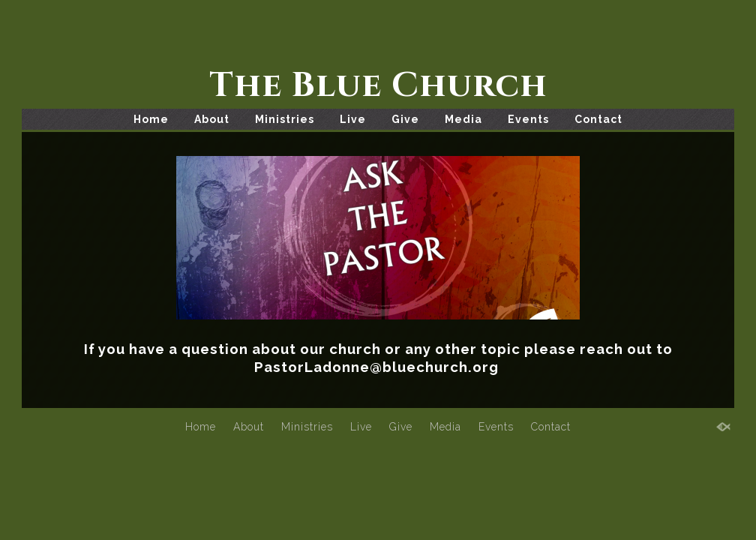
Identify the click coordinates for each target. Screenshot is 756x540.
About (212, 119)
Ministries (285, 119)
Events (528, 119)
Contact (598, 119)
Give (405, 119)
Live (353, 119)
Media (463, 119)
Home (151, 119)
